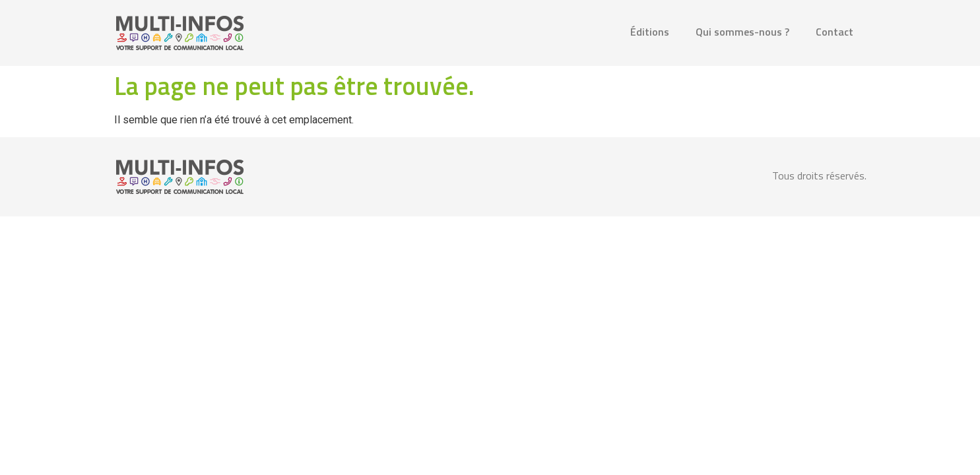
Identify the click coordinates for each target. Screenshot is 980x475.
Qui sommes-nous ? (742, 32)
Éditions (650, 32)
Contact (834, 32)
